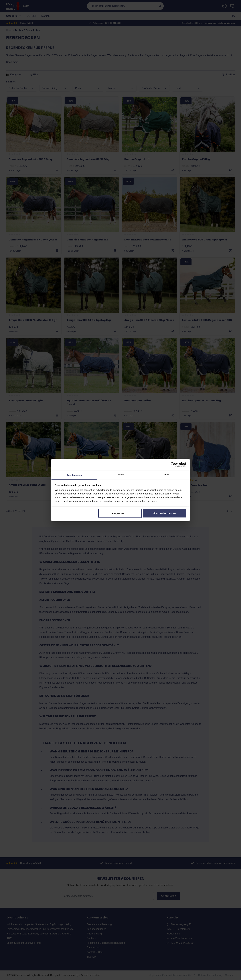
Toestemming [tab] (74, 475)
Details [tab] (120, 475)
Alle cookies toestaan (165, 513)
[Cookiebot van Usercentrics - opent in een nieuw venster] (173, 464)
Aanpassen (120, 513)
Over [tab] (167, 475)
